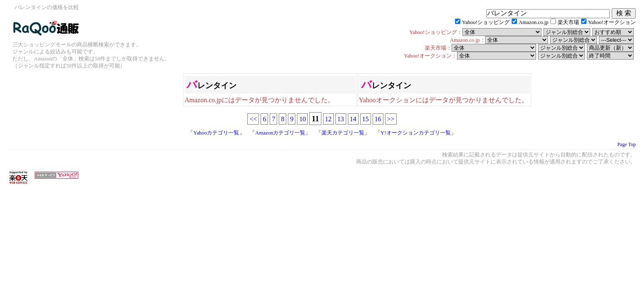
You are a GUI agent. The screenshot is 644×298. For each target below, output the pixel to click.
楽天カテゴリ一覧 (343, 133)
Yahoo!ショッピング (486, 22)
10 (302, 119)
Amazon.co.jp (534, 22)
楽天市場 (568, 22)
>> (391, 119)
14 (353, 119)
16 (378, 119)
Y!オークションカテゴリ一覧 (416, 133)
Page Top (626, 144)
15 (366, 119)
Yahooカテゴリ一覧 (216, 133)
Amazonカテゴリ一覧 (280, 133)
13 (341, 119)
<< (253, 119)
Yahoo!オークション (612, 22)
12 (328, 119)
